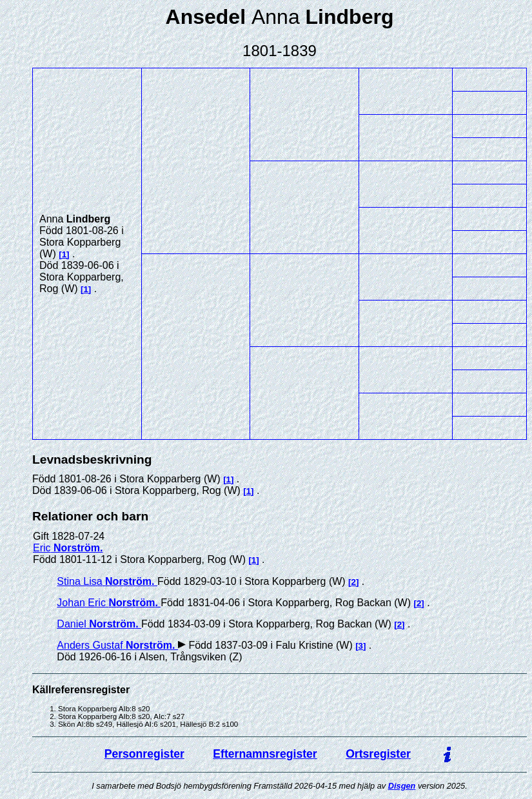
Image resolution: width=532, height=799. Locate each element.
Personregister (144, 754)
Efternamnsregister (265, 754)
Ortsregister (378, 754)
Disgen (402, 786)
